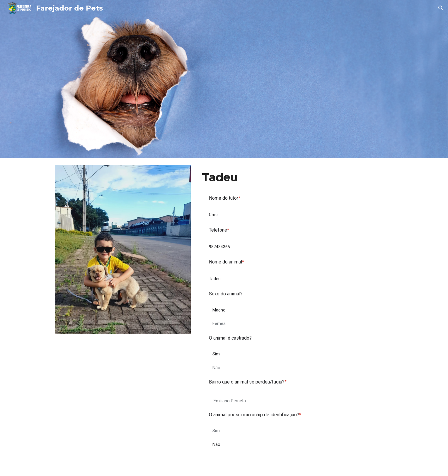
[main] (296, 177)
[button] (441, 8)
